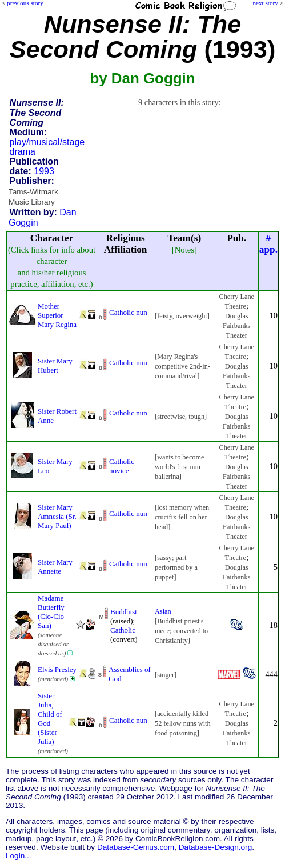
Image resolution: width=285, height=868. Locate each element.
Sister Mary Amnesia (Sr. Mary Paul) (57, 516)
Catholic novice (122, 466)
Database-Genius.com (136, 847)
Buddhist (124, 612)
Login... (19, 856)
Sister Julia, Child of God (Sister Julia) (50, 719)
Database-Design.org (215, 847)
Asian (163, 611)
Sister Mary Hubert (55, 365)
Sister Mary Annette (55, 567)
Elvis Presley (57, 669)
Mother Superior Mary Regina (57, 315)
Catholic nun (128, 312)
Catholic (123, 630)
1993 (44, 171)
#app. (268, 244)
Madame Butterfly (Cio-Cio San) (51, 612)
